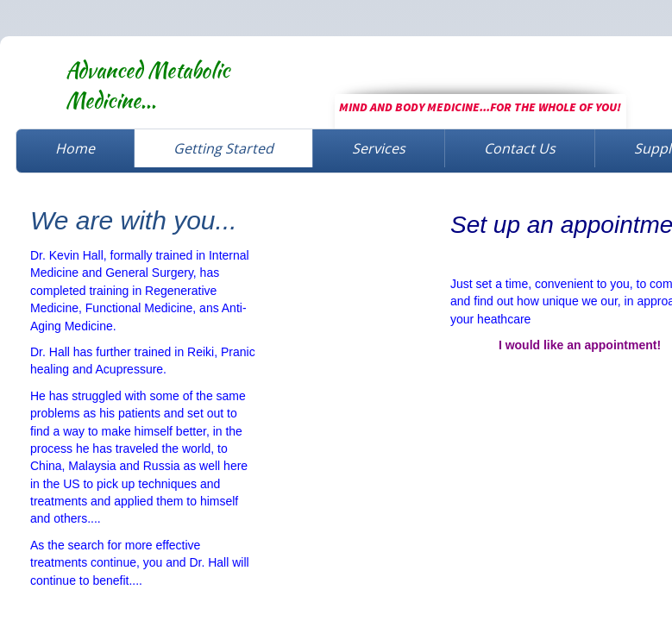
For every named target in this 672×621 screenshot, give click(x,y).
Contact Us (520, 148)
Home (75, 148)
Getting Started (223, 148)
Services (379, 148)
